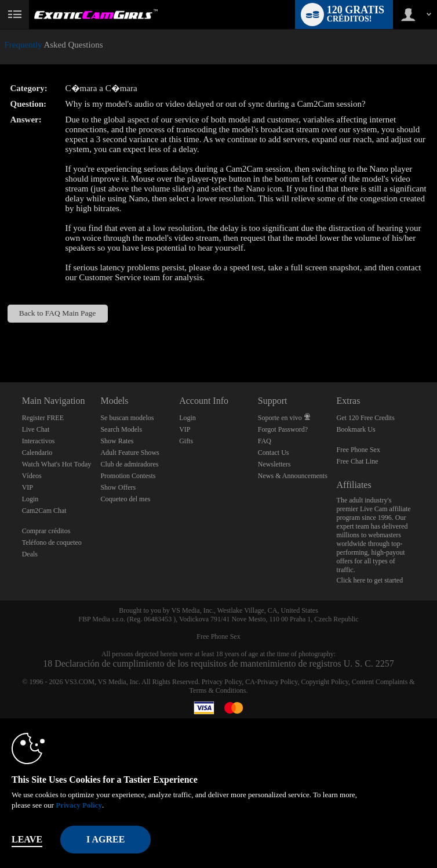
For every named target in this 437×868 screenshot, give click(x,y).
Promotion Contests (128, 476)
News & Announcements (293, 476)
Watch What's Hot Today (57, 464)
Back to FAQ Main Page (57, 313)
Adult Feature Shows (130, 453)
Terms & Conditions (218, 690)
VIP (28, 487)
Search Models (121, 429)
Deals (30, 554)
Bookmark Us (356, 429)
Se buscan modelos (127, 418)
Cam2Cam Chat (44, 511)
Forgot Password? (283, 429)
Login (30, 499)
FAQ (265, 441)
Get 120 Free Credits (366, 418)
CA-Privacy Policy (271, 682)
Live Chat (36, 429)
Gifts (186, 441)
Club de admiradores (129, 464)
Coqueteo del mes (125, 499)
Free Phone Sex (358, 450)
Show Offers (118, 487)
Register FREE (43, 418)
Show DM (0, 339)
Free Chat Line (358, 461)
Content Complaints (380, 682)
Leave (27, 839)
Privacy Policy (222, 682)
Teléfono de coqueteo (52, 542)
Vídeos (32, 476)
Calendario (37, 453)
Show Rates (117, 441)
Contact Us (274, 453)
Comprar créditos (46, 531)
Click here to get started (370, 580)
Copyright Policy (325, 682)
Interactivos (39, 441)
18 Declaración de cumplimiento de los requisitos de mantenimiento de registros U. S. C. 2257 (218, 663)
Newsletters (274, 464)
